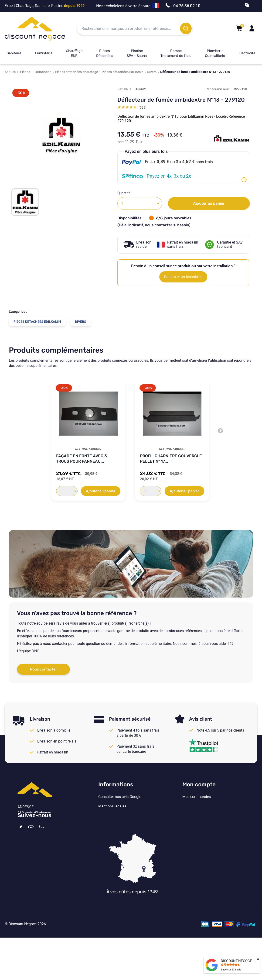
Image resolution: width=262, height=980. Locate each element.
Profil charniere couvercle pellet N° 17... (171, 459)
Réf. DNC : (125, 89)
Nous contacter (43, 669)
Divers (152, 72)
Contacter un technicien (183, 277)
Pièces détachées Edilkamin (122, 72)
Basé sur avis (231, 970)
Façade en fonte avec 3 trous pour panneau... (82, 459)
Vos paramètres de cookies (120, 835)
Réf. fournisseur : (218, 89)
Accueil (10, 72)
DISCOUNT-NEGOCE (236, 961)
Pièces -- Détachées (36, 72)
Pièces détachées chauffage (77, 72)
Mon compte (199, 784)
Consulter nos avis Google (120, 797)
